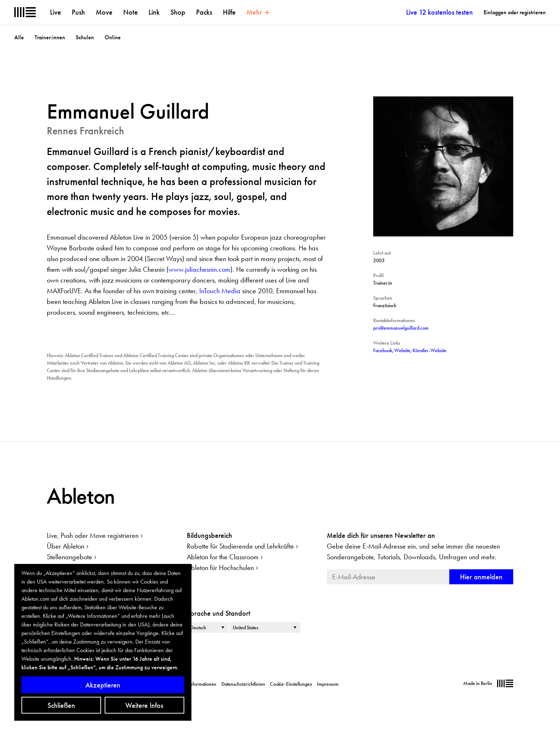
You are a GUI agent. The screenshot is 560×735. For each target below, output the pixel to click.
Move (104, 12)
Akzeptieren (103, 685)
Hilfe (229, 12)
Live (56, 12)
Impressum (328, 684)
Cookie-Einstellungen (291, 684)
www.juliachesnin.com (199, 269)
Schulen (85, 37)
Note (131, 12)
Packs (204, 12)
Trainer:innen (50, 37)
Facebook (383, 350)
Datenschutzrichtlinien (243, 684)
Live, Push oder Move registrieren (93, 535)
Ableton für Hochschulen (220, 567)
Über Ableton (66, 546)
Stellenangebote (69, 557)
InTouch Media (220, 291)
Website (402, 350)
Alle (19, 37)
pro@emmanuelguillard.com (401, 328)
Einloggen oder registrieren (515, 12)
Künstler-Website (429, 350)
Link (154, 12)
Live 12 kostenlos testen (439, 12)
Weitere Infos (144, 705)
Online (113, 37)
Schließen (61, 705)
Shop (178, 12)
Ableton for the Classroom (223, 557)
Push (78, 12)
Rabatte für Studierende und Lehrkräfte (240, 546)
